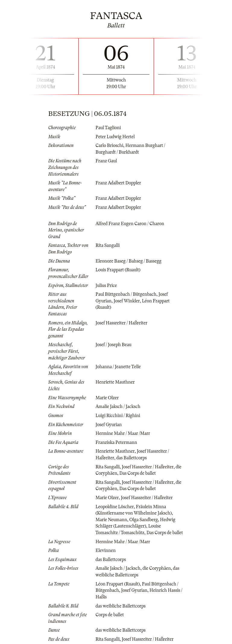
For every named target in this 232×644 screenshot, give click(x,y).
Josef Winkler (127, 301)
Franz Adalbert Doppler (118, 183)
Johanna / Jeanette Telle (118, 367)
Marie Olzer (107, 398)
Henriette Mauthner (115, 382)
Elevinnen (106, 550)
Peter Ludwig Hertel (115, 137)
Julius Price (106, 285)
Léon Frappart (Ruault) (118, 584)
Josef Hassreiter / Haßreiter (121, 323)
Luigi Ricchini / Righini (118, 416)
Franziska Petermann (116, 442)
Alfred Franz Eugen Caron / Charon (130, 224)
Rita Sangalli (108, 245)
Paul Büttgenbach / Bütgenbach (126, 294)
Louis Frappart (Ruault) (118, 270)
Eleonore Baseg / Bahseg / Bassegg (129, 261)
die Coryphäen (157, 568)
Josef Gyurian (109, 425)
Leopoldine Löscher (115, 507)
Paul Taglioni (108, 128)
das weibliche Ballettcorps (121, 606)
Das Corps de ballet (138, 473)
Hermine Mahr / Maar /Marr (123, 433)
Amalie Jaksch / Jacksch (118, 406)
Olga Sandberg (144, 520)
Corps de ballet (110, 615)
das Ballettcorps (132, 458)
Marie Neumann (111, 520)
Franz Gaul (106, 161)
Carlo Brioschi (109, 145)
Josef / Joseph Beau (113, 345)
